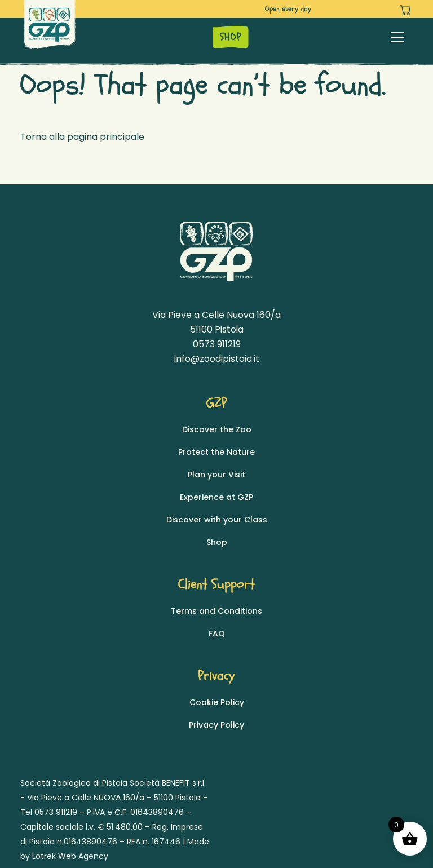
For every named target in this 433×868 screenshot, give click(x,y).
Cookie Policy (217, 702)
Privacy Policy (216, 725)
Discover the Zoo (217, 429)
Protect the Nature (216, 452)
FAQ (217, 634)
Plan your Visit (216, 475)
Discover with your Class (217, 520)
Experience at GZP (216, 497)
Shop (217, 542)
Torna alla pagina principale (82, 137)
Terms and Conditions (216, 611)
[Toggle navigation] (397, 37)
